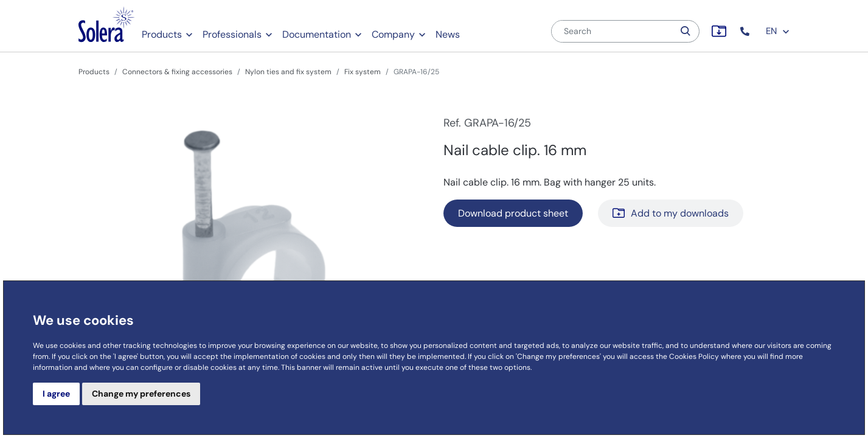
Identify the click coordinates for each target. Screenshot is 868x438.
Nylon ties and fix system (288, 72)
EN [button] (778, 31)
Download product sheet (513, 213)
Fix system (363, 72)
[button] (746, 31)
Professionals (232, 34)
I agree (56, 394)
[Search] (613, 31)
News (448, 34)
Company (393, 34)
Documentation (317, 34)
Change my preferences (141, 394)
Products (162, 34)
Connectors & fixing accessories (177, 72)
